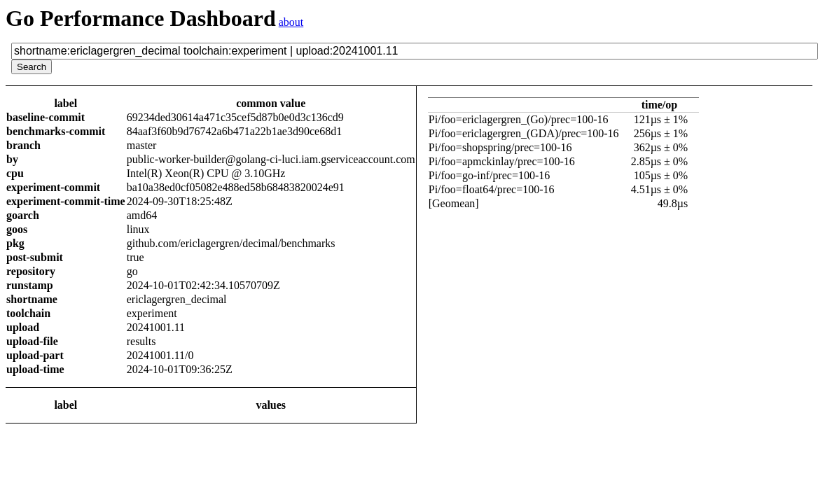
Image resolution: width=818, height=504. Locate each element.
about (291, 22)
